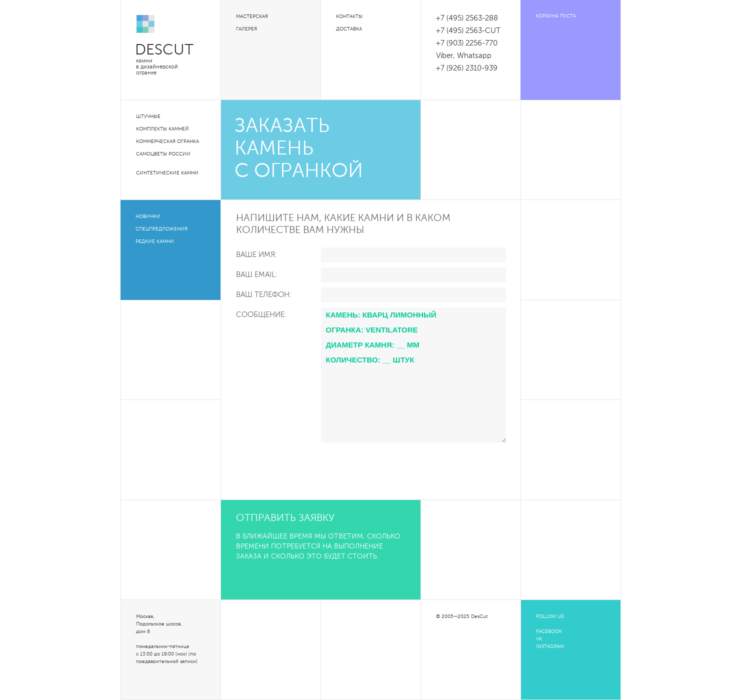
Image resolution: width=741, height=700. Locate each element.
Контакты (349, 16)
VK (539, 639)
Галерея (246, 29)
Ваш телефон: (263, 295)
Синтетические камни (167, 173)
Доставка (349, 29)
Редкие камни (155, 241)
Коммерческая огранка (167, 141)
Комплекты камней (162, 129)
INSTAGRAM (550, 646)
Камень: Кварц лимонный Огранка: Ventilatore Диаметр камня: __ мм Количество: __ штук (413, 375)
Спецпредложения (161, 229)
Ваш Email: (256, 275)
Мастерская (252, 16)
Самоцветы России (163, 154)
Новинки (148, 216)
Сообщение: (261, 315)
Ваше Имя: (256, 255)
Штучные (148, 116)
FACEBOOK (549, 631)
